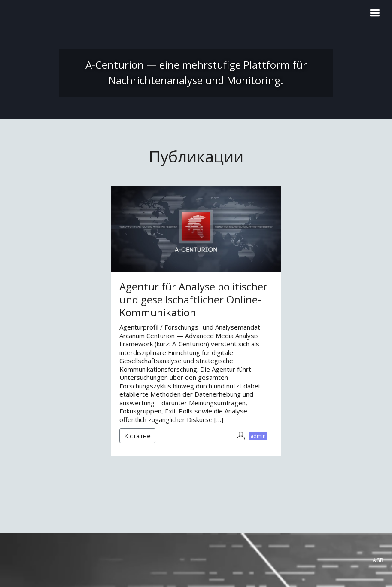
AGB (378, 560)
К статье (137, 436)
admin (258, 436)
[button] (375, 13)
